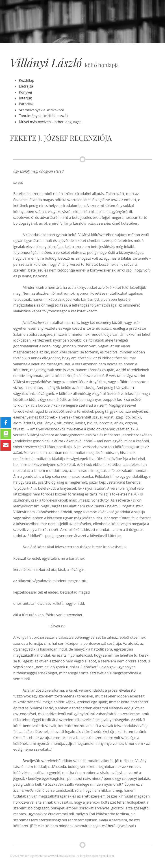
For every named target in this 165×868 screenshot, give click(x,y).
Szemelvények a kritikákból (41, 110)
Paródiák (26, 104)
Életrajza (26, 86)
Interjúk (25, 98)
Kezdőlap (26, 80)
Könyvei (25, 92)
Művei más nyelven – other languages (50, 122)
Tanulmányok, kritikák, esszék (44, 116)
